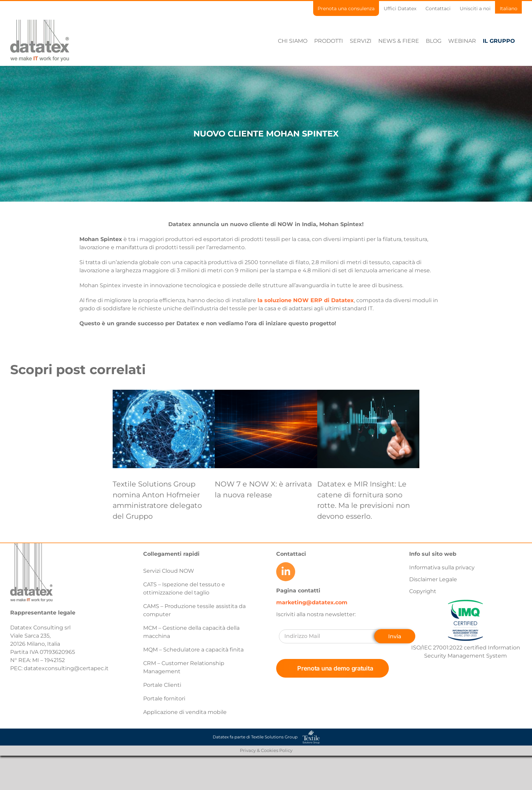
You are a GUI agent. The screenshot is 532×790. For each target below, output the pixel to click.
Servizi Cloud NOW (169, 571)
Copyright (423, 591)
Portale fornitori (164, 699)
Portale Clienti (162, 685)
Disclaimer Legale (433, 579)
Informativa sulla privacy (442, 567)
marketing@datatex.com (312, 602)
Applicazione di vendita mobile (185, 712)
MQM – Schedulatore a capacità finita (193, 650)
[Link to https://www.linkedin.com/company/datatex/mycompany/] (286, 572)
